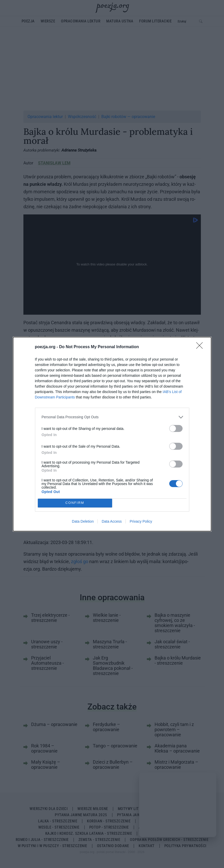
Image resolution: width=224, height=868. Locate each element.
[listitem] (112, 417)
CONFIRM (75, 503)
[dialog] (112, 434)
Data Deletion (83, 521)
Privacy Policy (141, 521)
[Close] (201, 347)
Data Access (112, 521)
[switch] (176, 428)
